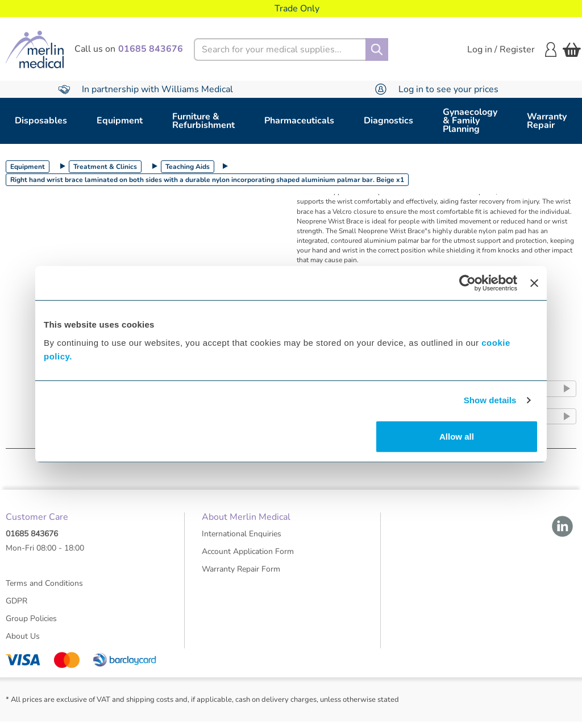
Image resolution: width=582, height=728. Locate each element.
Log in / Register (512, 49)
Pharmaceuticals (299, 121)
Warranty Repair (547, 121)
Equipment (120, 121)
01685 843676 (32, 539)
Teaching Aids (188, 167)
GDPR (16, 607)
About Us (23, 642)
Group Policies (31, 624)
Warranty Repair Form (241, 575)
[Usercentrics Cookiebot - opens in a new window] (467, 283)
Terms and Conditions (44, 589)
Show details (490, 400)
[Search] (377, 49)
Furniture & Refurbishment (203, 121)
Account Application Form (248, 557)
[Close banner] (534, 283)
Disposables (41, 121)
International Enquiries (242, 539)
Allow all (457, 436)
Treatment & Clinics (105, 167)
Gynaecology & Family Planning (470, 121)
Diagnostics (388, 121)
